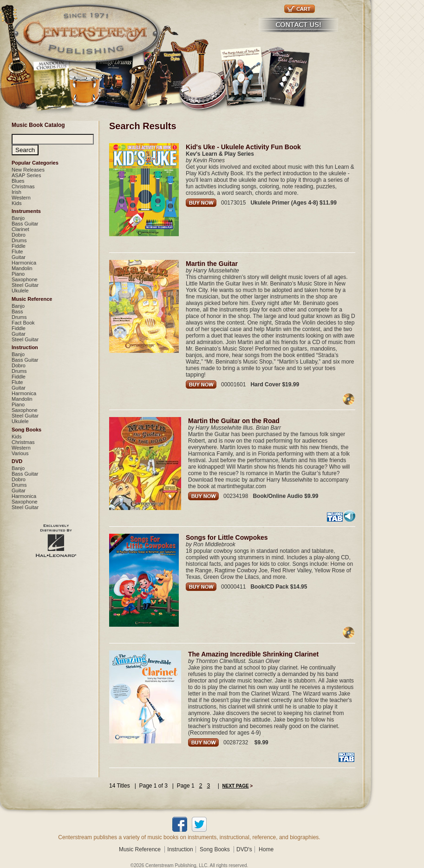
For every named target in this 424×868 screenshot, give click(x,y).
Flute (17, 252)
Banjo (18, 218)
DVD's (244, 849)
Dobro (19, 235)
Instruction (25, 347)
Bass (17, 311)
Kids (16, 203)
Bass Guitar (25, 224)
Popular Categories (35, 163)
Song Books (26, 430)
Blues (18, 181)
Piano (18, 274)
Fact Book (23, 323)
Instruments (26, 211)
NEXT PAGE (236, 786)
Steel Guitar (25, 285)
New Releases (28, 170)
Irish (16, 192)
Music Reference (32, 299)
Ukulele (20, 291)
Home (266, 849)
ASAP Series (26, 175)
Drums (19, 240)
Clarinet (20, 229)
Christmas (23, 186)
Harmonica (24, 263)
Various (20, 453)
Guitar (19, 257)
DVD (17, 461)
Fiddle (19, 246)
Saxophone (25, 279)
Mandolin (22, 268)
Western (21, 198)
